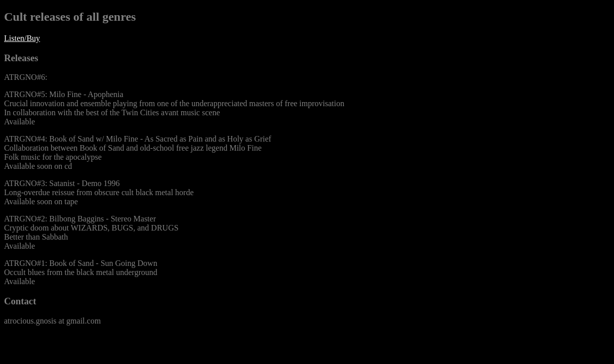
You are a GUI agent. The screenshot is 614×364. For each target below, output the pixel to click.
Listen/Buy (22, 38)
